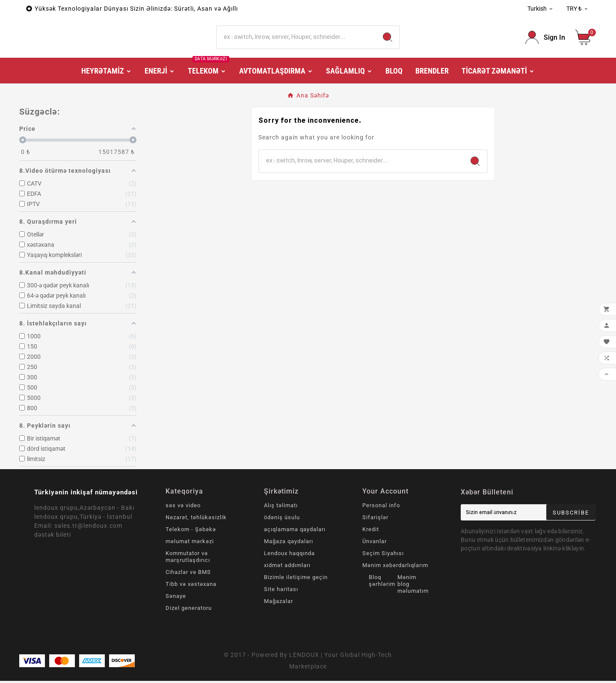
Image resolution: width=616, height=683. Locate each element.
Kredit (371, 531)
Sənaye (176, 598)
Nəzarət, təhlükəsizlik (196, 519)
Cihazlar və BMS (188, 574)
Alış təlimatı (281, 507)
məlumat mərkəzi (190, 543)
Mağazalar (278, 603)
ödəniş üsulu (282, 519)
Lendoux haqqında (289, 555)
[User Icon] (545, 39)
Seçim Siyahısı (383, 555)
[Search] (296, 38)
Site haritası (281, 591)
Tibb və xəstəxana (191, 586)
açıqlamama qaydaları (295, 531)
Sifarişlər (375, 519)
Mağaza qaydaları (289, 543)
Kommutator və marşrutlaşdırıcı (188, 559)
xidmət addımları (287, 567)
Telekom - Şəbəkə (191, 531)
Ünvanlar (375, 543)
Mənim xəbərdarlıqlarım (395, 567)
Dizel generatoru (189, 610)
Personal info (381, 507)
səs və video (183, 507)
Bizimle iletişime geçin (296, 579)
